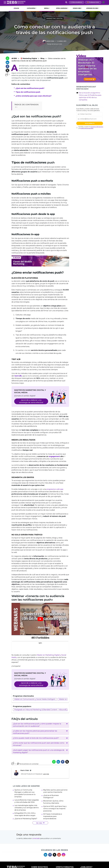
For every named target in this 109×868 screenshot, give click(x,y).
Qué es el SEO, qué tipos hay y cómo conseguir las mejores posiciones (55, 810)
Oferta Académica (77, 2)
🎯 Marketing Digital (29, 58)
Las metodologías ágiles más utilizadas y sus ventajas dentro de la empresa (27, 809)
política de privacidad (87, 128)
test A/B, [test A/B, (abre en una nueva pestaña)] (18, 376)
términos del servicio (97, 127)
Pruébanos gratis (93, 2)
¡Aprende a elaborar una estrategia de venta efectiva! (31, 401)
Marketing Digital (55, 18)
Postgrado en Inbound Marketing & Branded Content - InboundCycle (42, 710)
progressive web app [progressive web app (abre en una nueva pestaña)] (55, 489)
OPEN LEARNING (62, 8)
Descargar (90, 79)
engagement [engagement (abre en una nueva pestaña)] (54, 456)
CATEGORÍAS (31, 8)
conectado (36, 840)
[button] (40, 725)
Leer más (46, 774)
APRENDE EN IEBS (92, 8)
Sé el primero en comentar (28, 764)
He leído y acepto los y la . (91, 127)
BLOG (16, 8)
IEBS (14, 58)
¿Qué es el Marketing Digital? (26, 820)
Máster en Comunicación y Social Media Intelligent (35, 699)
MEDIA (46, 8)
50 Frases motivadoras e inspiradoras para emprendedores (53, 818)
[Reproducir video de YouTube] (40, 619)
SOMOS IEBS (77, 8)
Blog (42, 58)
